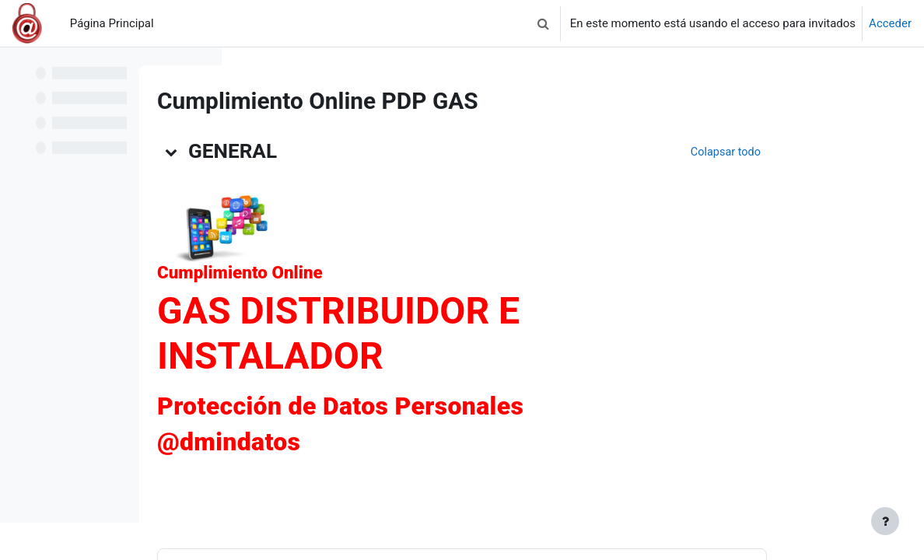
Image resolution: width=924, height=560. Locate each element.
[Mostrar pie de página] (885, 521)
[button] (544, 23)
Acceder (890, 23)
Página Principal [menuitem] (112, 23)
